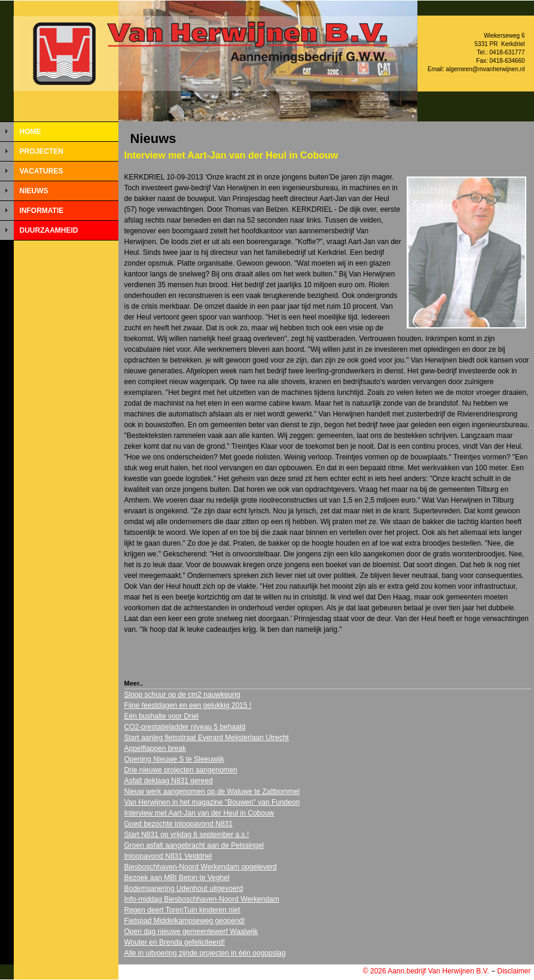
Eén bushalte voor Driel (162, 716)
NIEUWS (34, 191)
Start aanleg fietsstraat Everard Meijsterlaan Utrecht (207, 738)
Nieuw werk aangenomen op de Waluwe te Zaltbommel (212, 792)
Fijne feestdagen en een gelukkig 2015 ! (188, 705)
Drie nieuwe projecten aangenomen (181, 770)
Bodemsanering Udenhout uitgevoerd (184, 888)
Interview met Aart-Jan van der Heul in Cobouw (199, 813)
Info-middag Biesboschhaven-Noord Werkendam (202, 899)
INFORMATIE (42, 211)
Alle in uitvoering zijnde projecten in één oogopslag (205, 953)
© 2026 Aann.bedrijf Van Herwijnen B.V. (426, 971)
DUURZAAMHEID (49, 230)
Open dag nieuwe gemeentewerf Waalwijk (191, 932)
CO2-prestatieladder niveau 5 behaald (185, 727)
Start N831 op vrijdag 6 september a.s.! (187, 835)
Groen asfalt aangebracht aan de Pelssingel (194, 845)
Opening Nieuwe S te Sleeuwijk (174, 759)
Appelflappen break (155, 748)
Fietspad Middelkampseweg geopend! (185, 921)
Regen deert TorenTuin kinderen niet (182, 910)
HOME (30, 132)
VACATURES (42, 171)
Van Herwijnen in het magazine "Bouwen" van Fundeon (212, 802)
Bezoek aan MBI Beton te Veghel (177, 878)
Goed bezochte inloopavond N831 (178, 824)
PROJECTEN (42, 151)
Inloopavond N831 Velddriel (168, 856)
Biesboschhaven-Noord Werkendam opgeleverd (201, 867)
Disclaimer (514, 971)
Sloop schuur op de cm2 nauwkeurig (182, 695)
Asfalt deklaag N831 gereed (169, 781)
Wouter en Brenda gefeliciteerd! (175, 942)
